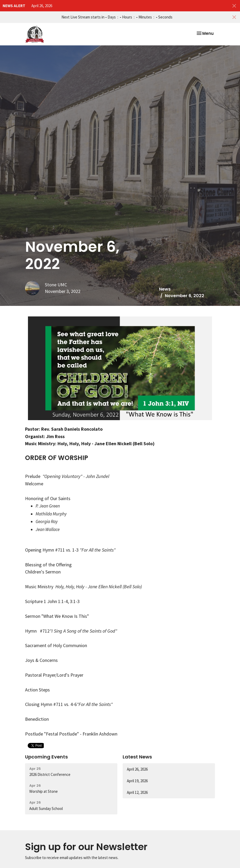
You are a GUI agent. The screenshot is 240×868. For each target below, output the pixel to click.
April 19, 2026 (137, 781)
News (165, 289)
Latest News (137, 757)
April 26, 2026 (42, 6)
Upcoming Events (46, 757)
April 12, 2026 (137, 792)
